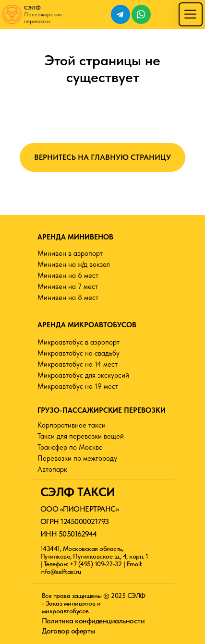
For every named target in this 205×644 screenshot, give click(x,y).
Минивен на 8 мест (68, 298)
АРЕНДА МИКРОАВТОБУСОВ (87, 325)
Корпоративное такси (72, 425)
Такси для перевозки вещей (81, 436)
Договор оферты (68, 631)
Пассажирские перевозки (43, 14)
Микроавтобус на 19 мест (78, 386)
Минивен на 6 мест (68, 275)
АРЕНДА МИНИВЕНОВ (75, 237)
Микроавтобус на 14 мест (78, 364)
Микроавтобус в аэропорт (78, 342)
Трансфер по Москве (70, 447)
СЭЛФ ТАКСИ (78, 492)
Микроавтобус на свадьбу (78, 353)
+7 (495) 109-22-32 (96, 564)
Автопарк (52, 469)
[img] (190, 14)
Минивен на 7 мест (68, 286)
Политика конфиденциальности (93, 621)
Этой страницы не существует (102, 68)
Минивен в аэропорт (70, 253)
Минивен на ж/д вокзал (74, 264)
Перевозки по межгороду (77, 458)
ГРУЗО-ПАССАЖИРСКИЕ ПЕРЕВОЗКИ (102, 410)
